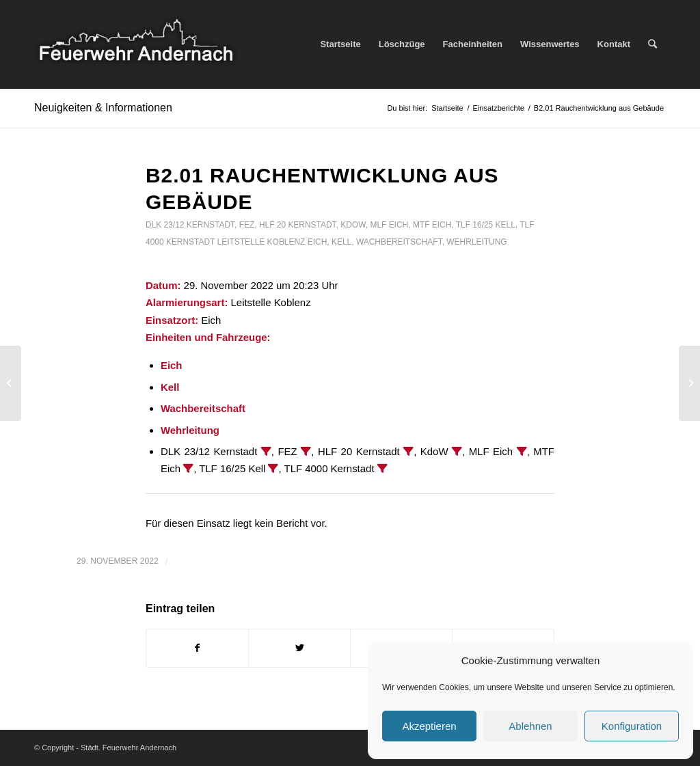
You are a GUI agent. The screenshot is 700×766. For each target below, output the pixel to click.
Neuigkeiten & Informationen (103, 108)
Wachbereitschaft (399, 242)
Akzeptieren (429, 726)
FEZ (247, 225)
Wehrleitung (476, 242)
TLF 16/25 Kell (486, 225)
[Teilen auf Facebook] (197, 648)
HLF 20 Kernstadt (298, 225)
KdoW (353, 225)
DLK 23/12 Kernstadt (190, 225)
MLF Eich (389, 225)
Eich (318, 242)
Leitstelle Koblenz (261, 242)
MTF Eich (432, 225)
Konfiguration (632, 726)
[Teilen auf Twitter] (299, 648)
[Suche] (652, 44)
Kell (341, 242)
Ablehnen (530, 726)
